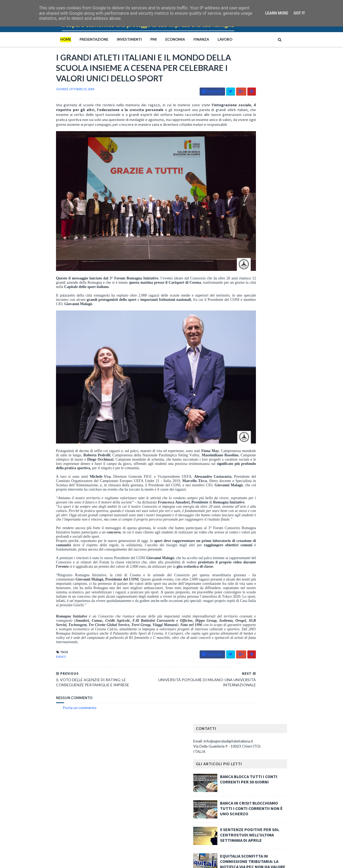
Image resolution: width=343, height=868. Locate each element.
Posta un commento (45, 713)
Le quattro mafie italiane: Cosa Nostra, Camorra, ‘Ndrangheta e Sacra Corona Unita (80, 753)
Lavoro (190, 39)
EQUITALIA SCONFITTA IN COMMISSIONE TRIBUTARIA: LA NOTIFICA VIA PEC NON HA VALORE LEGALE (287, 200)
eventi (26, 662)
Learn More (277, 13)
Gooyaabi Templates (110, 861)
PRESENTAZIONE (59, 39)
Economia (141, 39)
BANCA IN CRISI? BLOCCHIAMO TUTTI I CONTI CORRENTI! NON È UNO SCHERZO (286, 145)
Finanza (167, 39)
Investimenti (95, 39)
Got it (299, 13)
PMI (119, 39)
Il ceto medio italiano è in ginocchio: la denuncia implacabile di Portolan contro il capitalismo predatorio (82, 809)
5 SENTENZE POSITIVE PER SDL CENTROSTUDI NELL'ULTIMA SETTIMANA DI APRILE (284, 171)
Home (31, 39)
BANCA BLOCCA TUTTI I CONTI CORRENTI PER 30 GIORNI (283, 116)
